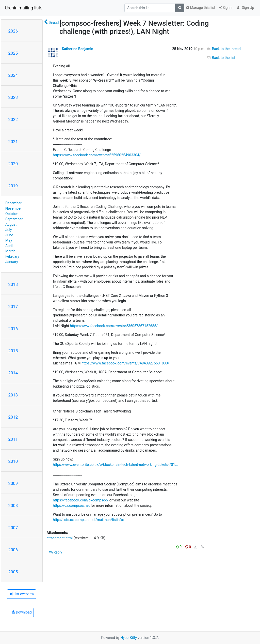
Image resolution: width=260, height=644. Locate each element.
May (9, 240)
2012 (13, 417)
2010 (13, 461)
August (11, 224)
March (10, 251)
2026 (13, 31)
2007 (13, 528)
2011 (13, 439)
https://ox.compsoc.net (71, 505)
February (12, 256)
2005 (13, 572)
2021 (13, 142)
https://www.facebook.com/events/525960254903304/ (97, 155)
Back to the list (221, 58)
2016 (13, 329)
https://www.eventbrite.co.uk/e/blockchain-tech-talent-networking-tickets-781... (115, 465)
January (12, 262)
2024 (13, 75)
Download (22, 612)
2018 (13, 284)
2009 (13, 483)
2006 (13, 550)
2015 (13, 351)
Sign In (226, 8)
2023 (13, 97)
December (13, 203)
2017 (13, 306)
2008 (13, 505)
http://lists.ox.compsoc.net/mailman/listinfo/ (89, 520)
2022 (13, 119)
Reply (55, 552)
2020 (13, 164)
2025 (13, 53)
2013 (13, 395)
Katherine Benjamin (78, 49)
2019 (13, 186)
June (9, 235)
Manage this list (201, 8)
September (14, 219)
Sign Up (245, 8)
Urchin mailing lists (24, 8)
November (14, 208)
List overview (22, 594)
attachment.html (60, 538)
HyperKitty (129, 638)
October (12, 214)
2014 (13, 373)
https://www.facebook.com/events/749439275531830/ (125, 363)
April (9, 246)
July (9, 230)
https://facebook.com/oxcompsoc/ (81, 500)
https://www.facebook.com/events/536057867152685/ (114, 326)
